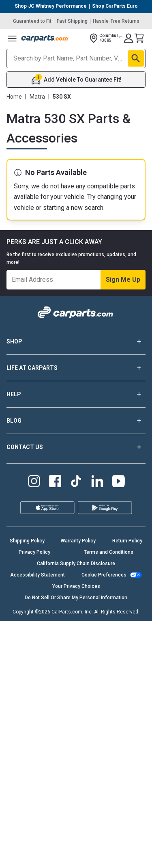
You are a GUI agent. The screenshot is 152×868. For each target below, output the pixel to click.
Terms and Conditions (109, 552)
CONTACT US (76, 447)
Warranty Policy (78, 541)
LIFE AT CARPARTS (76, 368)
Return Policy (127, 541)
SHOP (76, 341)
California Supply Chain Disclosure (76, 564)
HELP (76, 394)
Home (14, 97)
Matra (37, 97)
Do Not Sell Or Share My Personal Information (76, 598)
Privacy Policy (34, 552)
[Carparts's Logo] (45, 38)
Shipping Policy (27, 541)
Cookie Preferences (104, 575)
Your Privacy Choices (76, 586)
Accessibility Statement (37, 575)
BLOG (76, 421)
